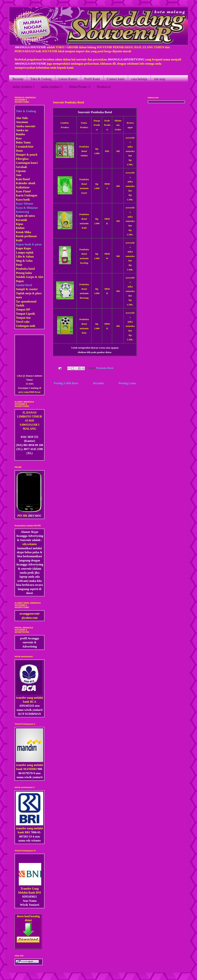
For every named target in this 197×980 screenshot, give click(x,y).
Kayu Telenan (25, 204)
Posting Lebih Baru (66, 383)
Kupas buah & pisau (29, 244)
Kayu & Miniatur (27, 208)
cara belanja (139, 79)
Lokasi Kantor (68, 79)
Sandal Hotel (24, 285)
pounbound (29, 301)
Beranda (18, 79)
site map (160, 79)
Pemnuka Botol (105, 368)
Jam (19, 175)
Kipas (20, 224)
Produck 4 (104, 87)
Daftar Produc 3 (80, 87)
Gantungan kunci (27, 163)
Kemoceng (22, 212)
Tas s (19, 301)
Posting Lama (127, 383)
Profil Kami (92, 79)
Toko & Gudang (41, 79)
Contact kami (116, 79)
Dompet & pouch (27, 155)
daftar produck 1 (23, 87)
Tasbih (20, 305)
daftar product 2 (52, 87)
